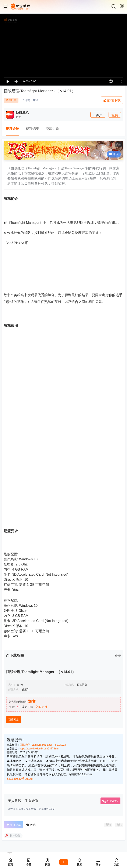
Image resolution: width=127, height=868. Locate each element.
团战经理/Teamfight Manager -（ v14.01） (43, 745)
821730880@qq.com (21, 779)
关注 (98, 115)
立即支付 (41, 707)
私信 (115, 115)
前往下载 (112, 100)
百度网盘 (14, 720)
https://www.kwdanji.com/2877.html (39, 749)
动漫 (114, 154)
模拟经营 (11, 100)
